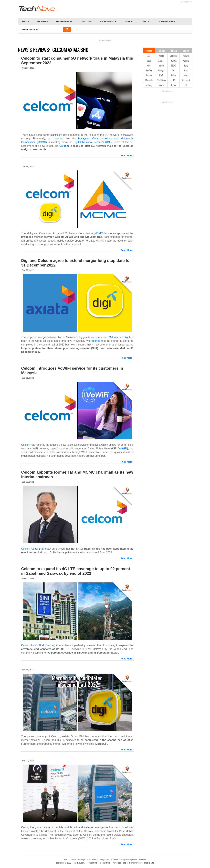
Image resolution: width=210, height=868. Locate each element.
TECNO (174, 66)
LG (173, 71)
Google (161, 71)
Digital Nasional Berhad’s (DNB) (93, 142)
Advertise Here (120, 863)
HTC (173, 81)
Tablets (174, 51)
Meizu (161, 85)
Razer (174, 85)
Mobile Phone (77, 860)
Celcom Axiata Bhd (32, 549)
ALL (149, 56)
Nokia (174, 76)
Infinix (161, 66)
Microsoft (186, 81)
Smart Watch (113, 860)
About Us (93, 863)
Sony (186, 66)
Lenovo (149, 76)
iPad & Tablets (91, 860)
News (135, 860)
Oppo (149, 61)
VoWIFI (123, 449)
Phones (149, 51)
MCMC (99, 233)
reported (59, 139)
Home (66, 860)
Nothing (149, 85)
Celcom (64, 146)
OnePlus (149, 71)
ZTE (186, 85)
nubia (186, 76)
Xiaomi (161, 61)
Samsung (173, 56)
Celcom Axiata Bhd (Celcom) (38, 645)
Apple (161, 56)
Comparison (125, 860)
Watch (186, 51)
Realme (186, 61)
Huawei (186, 56)
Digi (126, 337)
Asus (186, 71)
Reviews (142, 860)
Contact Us (105, 863)
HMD (161, 76)
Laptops (161, 51)
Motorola (149, 81)
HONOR (174, 61)
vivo (149, 66)
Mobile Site (149, 863)
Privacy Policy (135, 863)
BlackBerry (161, 81)
